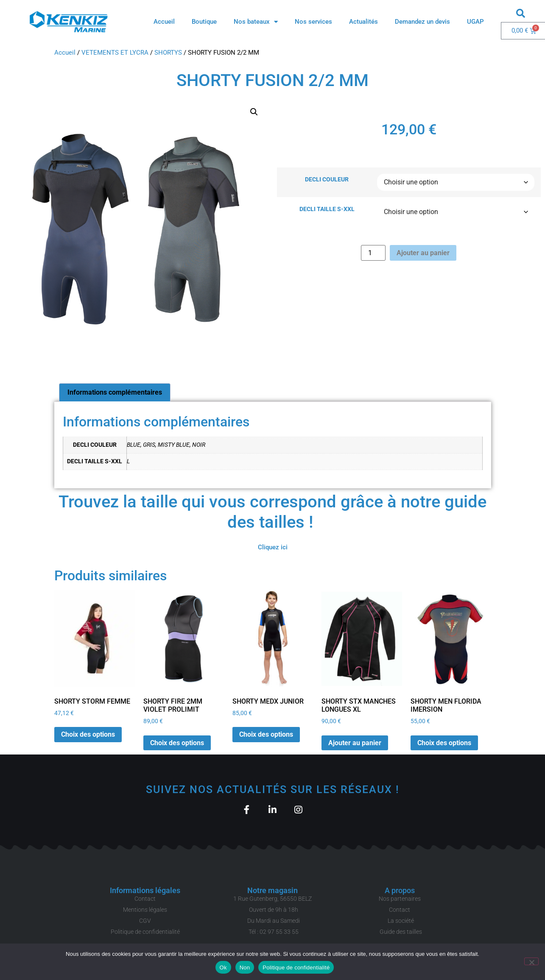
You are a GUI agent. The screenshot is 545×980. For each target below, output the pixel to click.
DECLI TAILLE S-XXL (327, 209)
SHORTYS (168, 53)
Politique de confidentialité (296, 967)
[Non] (531, 961)
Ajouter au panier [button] (355, 743)
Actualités (363, 22)
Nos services (313, 22)
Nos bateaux (256, 22)
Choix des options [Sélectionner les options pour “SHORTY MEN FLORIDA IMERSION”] (444, 743)
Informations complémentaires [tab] (115, 392)
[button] (521, 13)
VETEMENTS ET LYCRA (115, 53)
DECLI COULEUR (327, 180)
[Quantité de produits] (373, 253)
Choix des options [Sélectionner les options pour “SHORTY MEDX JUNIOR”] (266, 734)
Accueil (164, 22)
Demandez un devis (422, 22)
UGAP (475, 22)
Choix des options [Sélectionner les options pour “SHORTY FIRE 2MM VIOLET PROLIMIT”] (177, 743)
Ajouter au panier (423, 253)
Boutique (204, 22)
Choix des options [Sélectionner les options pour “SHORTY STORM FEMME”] (88, 734)
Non (245, 967)
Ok (223, 967)
